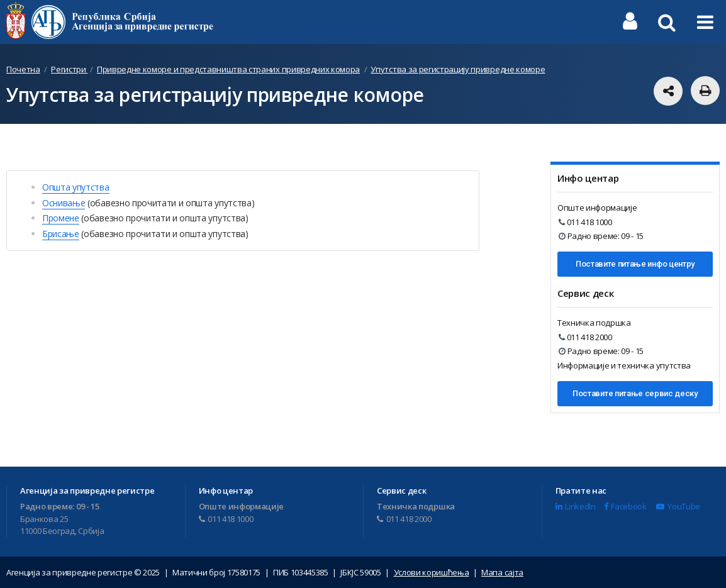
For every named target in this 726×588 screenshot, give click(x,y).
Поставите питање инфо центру (635, 264)
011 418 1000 (585, 222)
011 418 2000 (585, 337)
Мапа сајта (502, 572)
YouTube (678, 506)
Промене (61, 218)
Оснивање (64, 203)
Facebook (625, 506)
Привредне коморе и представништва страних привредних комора (228, 69)
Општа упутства (76, 187)
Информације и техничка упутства (624, 365)
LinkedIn (576, 506)
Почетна (23, 69)
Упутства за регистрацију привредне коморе (458, 69)
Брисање (61, 234)
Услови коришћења (432, 572)
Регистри (69, 69)
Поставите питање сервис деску (635, 393)
